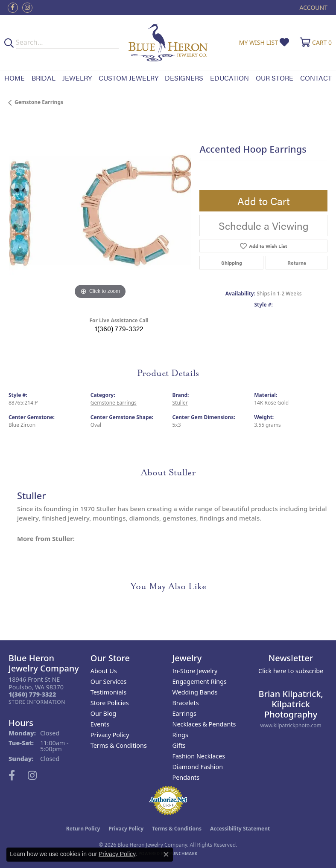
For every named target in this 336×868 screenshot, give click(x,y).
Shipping (232, 263)
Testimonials (108, 692)
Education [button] (229, 78)
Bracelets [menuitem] (186, 703)
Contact (316, 78)
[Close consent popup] (166, 854)
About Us (104, 671)
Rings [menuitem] (180, 735)
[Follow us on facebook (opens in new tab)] (13, 8)
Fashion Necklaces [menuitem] (199, 756)
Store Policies (110, 703)
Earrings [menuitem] (184, 713)
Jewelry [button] (77, 78)
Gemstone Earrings (39, 102)
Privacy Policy (110, 735)
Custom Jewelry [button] (129, 78)
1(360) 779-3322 (119, 328)
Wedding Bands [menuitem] (195, 692)
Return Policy (83, 829)
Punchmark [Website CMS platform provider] (183, 854)
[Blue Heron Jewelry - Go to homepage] (168, 42)
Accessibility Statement (240, 829)
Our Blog (103, 713)
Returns (297, 263)
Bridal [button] (44, 78)
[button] (313, 7)
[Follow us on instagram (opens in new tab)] (27, 8)
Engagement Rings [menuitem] (200, 681)
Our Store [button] (275, 78)
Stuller (180, 403)
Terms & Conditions (119, 745)
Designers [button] (184, 78)
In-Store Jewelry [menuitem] (195, 671)
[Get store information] (37, 702)
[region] (100, 210)
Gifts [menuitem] (179, 745)
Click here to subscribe (291, 671)
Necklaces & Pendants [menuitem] (204, 724)
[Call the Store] (32, 694)
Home (15, 78)
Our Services (109, 681)
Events (100, 724)
